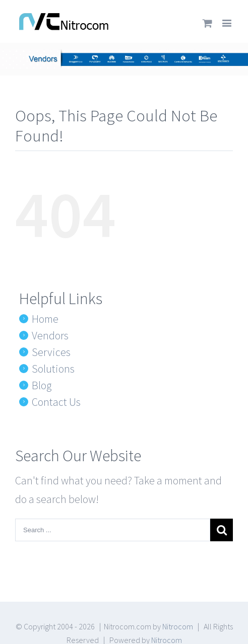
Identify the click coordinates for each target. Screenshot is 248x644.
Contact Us (56, 402)
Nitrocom (178, 626)
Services (51, 352)
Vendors (50, 335)
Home (45, 319)
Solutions (53, 369)
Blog (42, 385)
